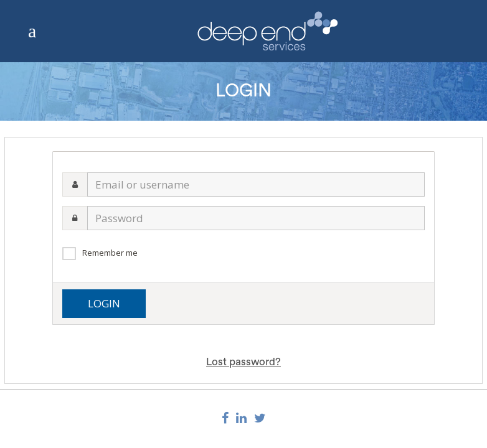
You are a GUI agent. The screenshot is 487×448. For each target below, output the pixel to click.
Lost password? (243, 362)
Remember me (110, 253)
